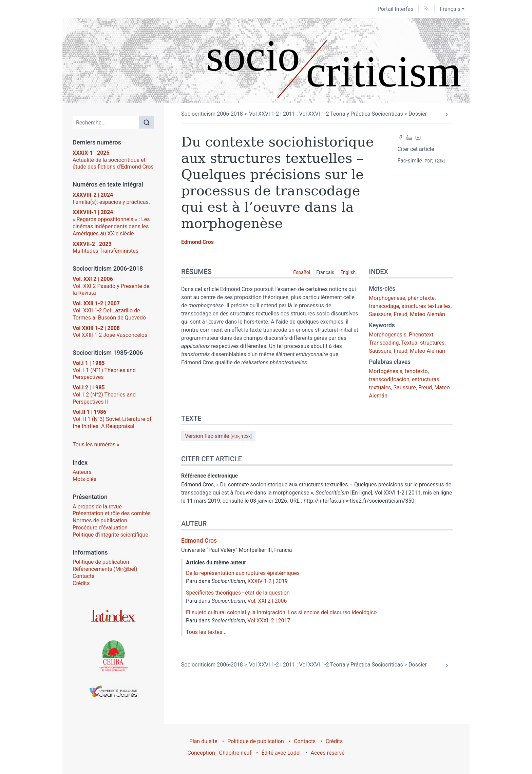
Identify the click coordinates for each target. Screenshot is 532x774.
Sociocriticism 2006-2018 (212, 114)
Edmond (197, 242)
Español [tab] (302, 272)
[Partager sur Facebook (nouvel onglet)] (400, 138)
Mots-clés (84, 479)
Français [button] (450, 9)
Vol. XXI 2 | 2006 (267, 601)
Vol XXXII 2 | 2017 (269, 621)
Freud (401, 314)
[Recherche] (106, 122)
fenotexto (416, 371)
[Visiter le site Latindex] (113, 616)
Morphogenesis (388, 335)
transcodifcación (389, 379)
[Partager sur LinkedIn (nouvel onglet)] (409, 138)
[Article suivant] (446, 115)
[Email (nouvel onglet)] (418, 138)
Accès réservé (328, 753)
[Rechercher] (147, 122)
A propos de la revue (97, 507)
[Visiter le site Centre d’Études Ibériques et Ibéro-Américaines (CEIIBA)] (113, 655)
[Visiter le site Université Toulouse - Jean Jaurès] (113, 691)
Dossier (418, 114)
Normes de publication (100, 520)
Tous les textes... (206, 632)
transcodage (384, 306)
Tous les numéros (94, 444)
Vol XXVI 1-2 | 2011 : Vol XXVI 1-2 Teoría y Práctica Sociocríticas (326, 114)
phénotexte (421, 298)
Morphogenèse (387, 298)
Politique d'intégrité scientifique (110, 535)
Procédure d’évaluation (100, 528)
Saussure (380, 314)
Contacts (83, 576)
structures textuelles (426, 306)
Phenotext (421, 335)
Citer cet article (416, 149)
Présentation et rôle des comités (112, 513)
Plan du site (203, 741)
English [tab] (348, 272)
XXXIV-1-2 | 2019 (268, 581)
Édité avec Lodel (281, 753)
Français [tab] (325, 272)
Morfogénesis (386, 371)
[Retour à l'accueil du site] (266, 60)
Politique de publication (101, 562)
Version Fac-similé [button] (218, 436)
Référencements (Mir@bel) (105, 569)
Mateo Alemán (427, 314)
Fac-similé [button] (421, 161)
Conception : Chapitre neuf (219, 753)
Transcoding (384, 343)
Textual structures (423, 343)
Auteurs (82, 472)
